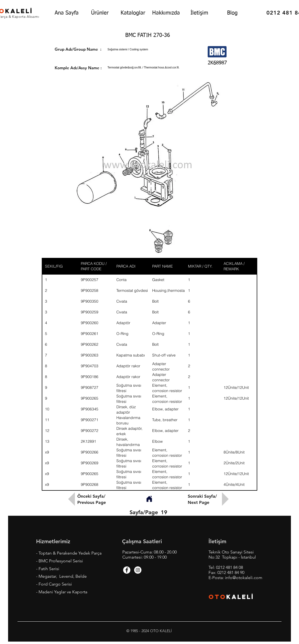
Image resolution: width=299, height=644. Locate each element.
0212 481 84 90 (231, 572)
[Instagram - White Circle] (138, 570)
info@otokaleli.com (244, 578)
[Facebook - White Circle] (127, 570)
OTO (217, 597)
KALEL (240, 597)
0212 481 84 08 (230, 567)
